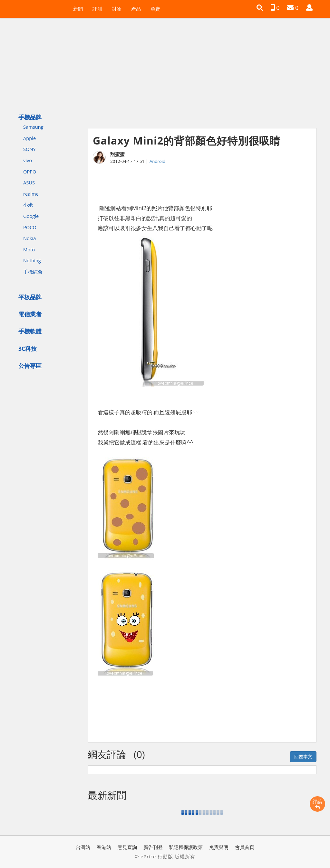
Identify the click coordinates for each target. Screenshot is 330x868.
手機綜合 (33, 272)
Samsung (33, 127)
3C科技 (28, 349)
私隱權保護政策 (186, 847)
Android (157, 161)
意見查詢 (127, 847)
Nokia (29, 238)
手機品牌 (30, 117)
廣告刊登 (153, 847)
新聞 (78, 9)
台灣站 (83, 847)
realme (31, 194)
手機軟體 (30, 331)
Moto (29, 249)
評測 (97, 9)
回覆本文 (303, 756)
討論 (117, 9)
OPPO (30, 172)
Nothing (32, 260)
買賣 (155, 9)
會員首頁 (245, 847)
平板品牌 (30, 297)
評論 (317, 804)
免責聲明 (219, 847)
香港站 (104, 847)
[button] (260, 8)
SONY (29, 149)
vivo (28, 160)
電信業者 (30, 314)
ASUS (29, 182)
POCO (30, 227)
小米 (28, 205)
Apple (29, 138)
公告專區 (30, 366)
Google (31, 216)
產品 (136, 9)
